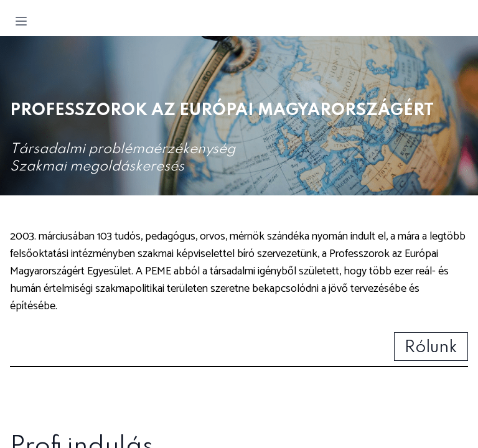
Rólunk (431, 348)
